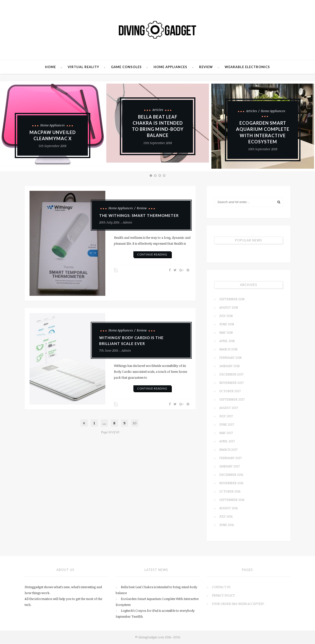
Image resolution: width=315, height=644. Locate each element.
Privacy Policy (223, 596)
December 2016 (231, 475)
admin (127, 223)
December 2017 (231, 375)
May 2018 (226, 333)
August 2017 (229, 408)
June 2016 (227, 525)
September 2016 (232, 500)
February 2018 (230, 358)
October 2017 (230, 391)
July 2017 (226, 417)
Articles (158, 110)
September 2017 (232, 400)
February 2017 (230, 458)
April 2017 (227, 442)
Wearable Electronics (247, 68)
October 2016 (230, 492)
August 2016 (228, 509)
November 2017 (231, 383)
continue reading (152, 255)
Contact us (221, 587)
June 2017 (227, 425)
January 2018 (229, 366)
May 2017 (226, 433)
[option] (158, 124)
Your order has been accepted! (238, 604)
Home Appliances (170, 68)
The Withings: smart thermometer (139, 216)
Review (206, 68)
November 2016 (231, 483)
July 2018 (226, 316)
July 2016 (226, 517)
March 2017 (228, 450)
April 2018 (227, 341)
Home (50, 68)
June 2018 (227, 325)
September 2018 (232, 300)
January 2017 (229, 467)
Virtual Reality (83, 68)
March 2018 (228, 350)
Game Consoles (126, 68)
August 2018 (228, 308)
